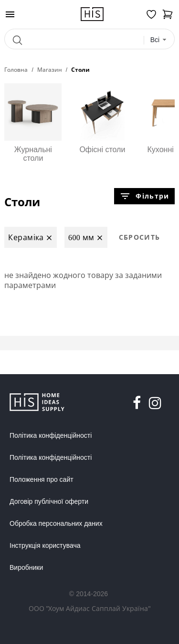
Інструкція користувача (45, 545)
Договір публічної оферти (49, 501)
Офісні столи (102, 118)
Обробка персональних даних (56, 523)
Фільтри (144, 196)
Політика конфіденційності (51, 435)
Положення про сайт (42, 479)
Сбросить (140, 237)
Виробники (26, 567)
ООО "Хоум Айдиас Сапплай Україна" (90, 608)
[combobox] (159, 40)
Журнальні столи (33, 123)
